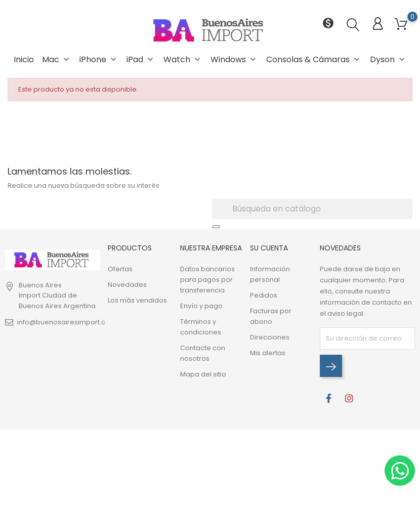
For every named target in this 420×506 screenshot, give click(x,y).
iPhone (99, 59)
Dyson (388, 59)
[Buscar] (312, 209)
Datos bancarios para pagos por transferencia (207, 280)
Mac (57, 59)
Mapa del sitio (203, 374)
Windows (234, 59)
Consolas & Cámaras (314, 59)
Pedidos (264, 295)
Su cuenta (269, 248)
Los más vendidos (137, 300)
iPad (141, 59)
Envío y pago (201, 306)
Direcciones (270, 337)
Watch (183, 59)
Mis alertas (268, 353)
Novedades (127, 285)
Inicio (24, 59)
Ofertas (120, 269)
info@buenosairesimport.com (67, 322)
